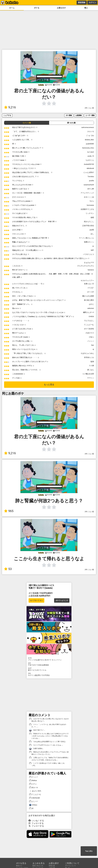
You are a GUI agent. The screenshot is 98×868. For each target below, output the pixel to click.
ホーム (12, 8)
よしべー (34, 801)
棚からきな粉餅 (88, 296)
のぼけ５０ (90, 333)
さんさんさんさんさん (86, 266)
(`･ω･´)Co (90, 136)
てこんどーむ (89, 325)
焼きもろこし (89, 222)
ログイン (92, 2)
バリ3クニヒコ (88, 254)
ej (93, 349)
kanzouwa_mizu (88, 148)
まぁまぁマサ (89, 262)
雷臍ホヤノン (89, 242)
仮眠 (92, 217)
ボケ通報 (69, 115)
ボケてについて (70, 866)
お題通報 (79, 115)
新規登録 (82, 2)
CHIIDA (91, 316)
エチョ (33, 784)
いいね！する (36, 821)
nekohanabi (34, 798)
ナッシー (34, 777)
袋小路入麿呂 (89, 300)
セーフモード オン (36, 600)
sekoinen (91, 308)
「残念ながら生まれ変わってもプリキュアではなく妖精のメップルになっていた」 (49, 753)
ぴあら (91, 337)
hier (93, 345)
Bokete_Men (89, 140)
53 (8, 569)
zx (93, 246)
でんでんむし (89, 321)
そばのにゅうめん (87, 353)
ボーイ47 (91, 292)
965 (9, 511)
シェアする (7, 115)
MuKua (33, 781)
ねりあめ (91, 152)
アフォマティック (87, 193)
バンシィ (91, 341)
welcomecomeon (88, 127)
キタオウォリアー (87, 281)
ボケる (37, 8)
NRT (92, 250)
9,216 (10, 107)
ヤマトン (91, 378)
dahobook (90, 168)
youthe (91, 181)
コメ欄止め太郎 (88, 374)
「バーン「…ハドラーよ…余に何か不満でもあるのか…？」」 (48, 725)
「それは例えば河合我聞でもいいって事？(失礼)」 (48, 742)
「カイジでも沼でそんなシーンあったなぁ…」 (46, 745)
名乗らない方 (89, 284)
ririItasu (33, 805)
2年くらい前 (89, 108)
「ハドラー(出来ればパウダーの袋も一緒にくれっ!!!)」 (47, 764)
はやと (91, 304)
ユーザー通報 (90, 115)
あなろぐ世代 (35, 791)
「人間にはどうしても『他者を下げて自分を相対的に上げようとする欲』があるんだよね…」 (49, 759)
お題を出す (61, 8)
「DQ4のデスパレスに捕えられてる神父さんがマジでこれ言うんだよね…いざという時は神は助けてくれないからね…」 (49, 736)
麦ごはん (91, 370)
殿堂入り (19, 866)
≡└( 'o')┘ (91, 288)
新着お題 (52, 866)
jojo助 (92, 230)
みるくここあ (89, 197)
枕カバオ (34, 788)
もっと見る (49, 385)
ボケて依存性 (89, 329)
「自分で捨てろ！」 (37, 730)
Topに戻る (89, 851)
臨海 (92, 362)
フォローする (36, 823)
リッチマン (90, 213)
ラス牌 (91, 366)
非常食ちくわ (89, 357)
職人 (86, 8)
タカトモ (91, 131)
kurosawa (90, 205)
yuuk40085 (90, 144)
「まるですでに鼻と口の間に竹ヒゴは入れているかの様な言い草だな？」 (49, 720)
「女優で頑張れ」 (37, 749)
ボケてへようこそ (62, 600)
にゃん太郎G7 (89, 172)
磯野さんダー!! (88, 312)
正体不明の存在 (88, 226)
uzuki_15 (91, 156)
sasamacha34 (89, 185)
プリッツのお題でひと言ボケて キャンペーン (49, 659)
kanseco (91, 270)
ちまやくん (90, 160)
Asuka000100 (89, 164)
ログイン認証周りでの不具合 (49, 674)
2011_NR (91, 189)
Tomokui (91, 177)
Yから (92, 201)
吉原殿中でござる (87, 209)
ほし (92, 234)
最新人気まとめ (38, 866)
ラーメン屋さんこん (86, 238)
